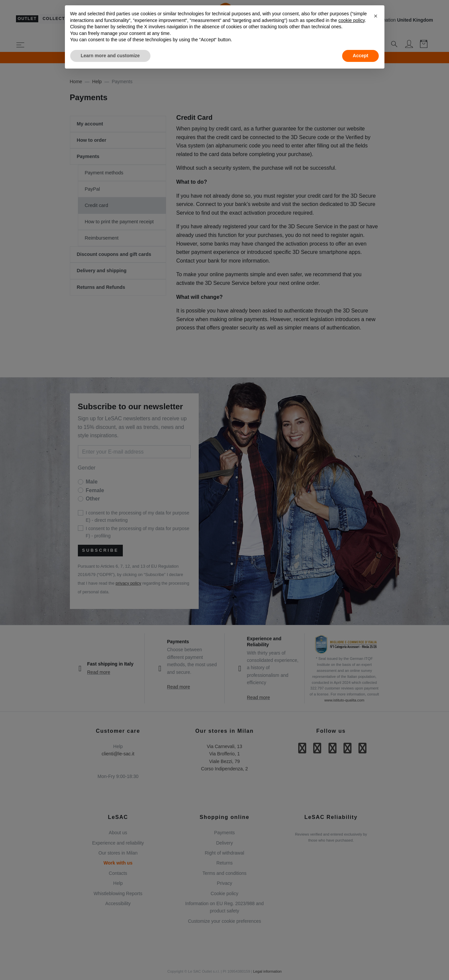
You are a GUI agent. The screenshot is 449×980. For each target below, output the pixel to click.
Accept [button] (361, 56)
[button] (376, 16)
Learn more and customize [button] (110, 56)
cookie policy (352, 20)
